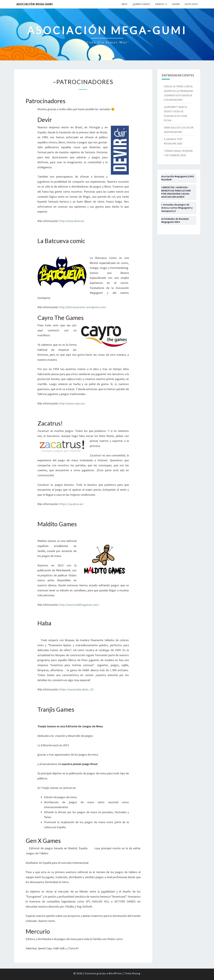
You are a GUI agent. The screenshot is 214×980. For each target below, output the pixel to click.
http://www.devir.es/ (72, 221)
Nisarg (136, 973)
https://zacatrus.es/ (71, 504)
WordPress (115, 973)
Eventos (160, 4)
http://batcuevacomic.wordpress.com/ (82, 307)
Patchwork (63, 570)
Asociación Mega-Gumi (35, 4)
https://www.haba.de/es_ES (76, 689)
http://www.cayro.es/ (72, 403)
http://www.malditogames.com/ (79, 605)
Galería (176, 4)
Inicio (124, 4)
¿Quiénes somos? (141, 4)
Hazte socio (191, 4)
